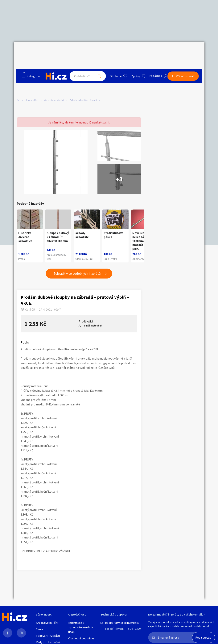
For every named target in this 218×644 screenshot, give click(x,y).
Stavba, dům (32, 80)
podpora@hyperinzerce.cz (122, 623)
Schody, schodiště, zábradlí (83, 80)
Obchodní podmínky (81, 638)
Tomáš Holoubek (92, 322)
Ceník (39, 629)
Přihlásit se (153, 50)
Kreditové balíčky (47, 623)
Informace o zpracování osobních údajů (82, 627)
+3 (119, 163)
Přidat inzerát (188, 50)
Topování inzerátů (48, 636)
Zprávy (132, 50)
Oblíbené (112, 50)
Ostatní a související (54, 80)
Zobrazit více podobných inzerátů (77, 270)
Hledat (95, 50)
